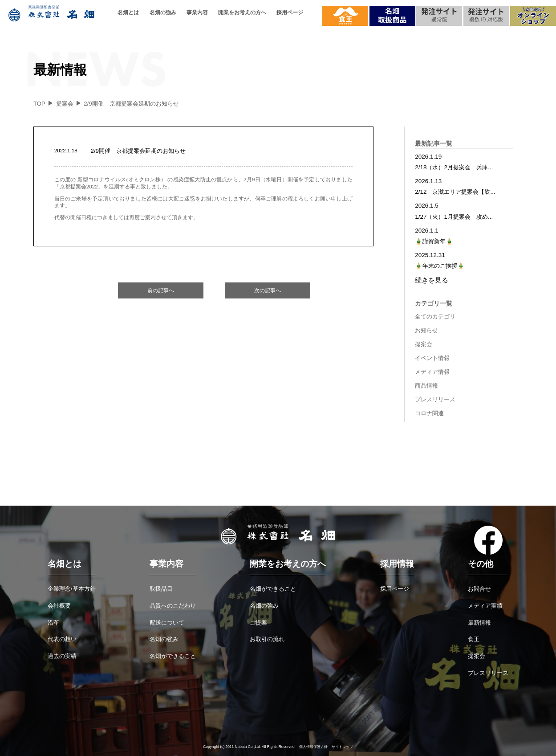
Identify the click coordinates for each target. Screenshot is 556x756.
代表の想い (62, 639)
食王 (474, 639)
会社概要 (59, 606)
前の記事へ (161, 290)
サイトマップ (342, 747)
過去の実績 (62, 656)
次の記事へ (268, 290)
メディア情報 (432, 372)
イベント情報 (432, 358)
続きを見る (432, 280)
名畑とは (128, 12)
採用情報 (397, 564)
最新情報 (479, 623)
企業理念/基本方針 (72, 589)
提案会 (424, 344)
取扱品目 (161, 589)
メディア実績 (485, 606)
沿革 (53, 623)
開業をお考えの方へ (242, 12)
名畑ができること (173, 656)
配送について (167, 623)
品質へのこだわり (173, 606)
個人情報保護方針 (313, 747)
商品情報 (426, 386)
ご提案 (258, 623)
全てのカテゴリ (435, 317)
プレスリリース (435, 399)
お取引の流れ (267, 639)
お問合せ (479, 589)
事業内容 (197, 12)
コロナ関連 (429, 413)
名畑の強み (163, 12)
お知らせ (426, 330)
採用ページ (290, 12)
